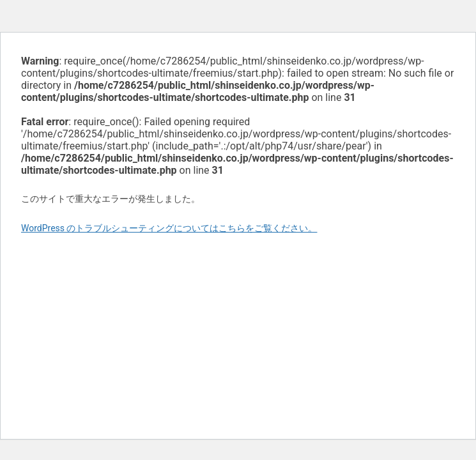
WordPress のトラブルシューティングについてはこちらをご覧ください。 (169, 228)
